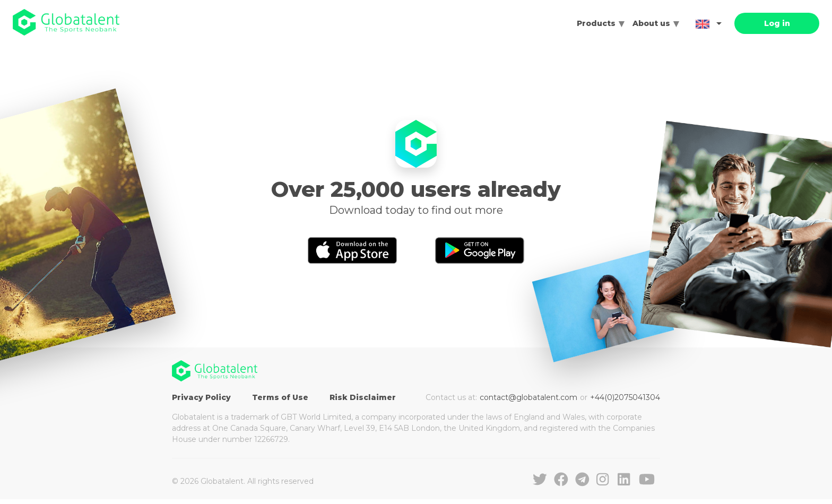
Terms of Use (280, 397)
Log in (777, 23)
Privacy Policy (201, 397)
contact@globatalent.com (528, 397)
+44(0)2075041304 (625, 397)
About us (651, 23)
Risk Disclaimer (363, 397)
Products (596, 23)
